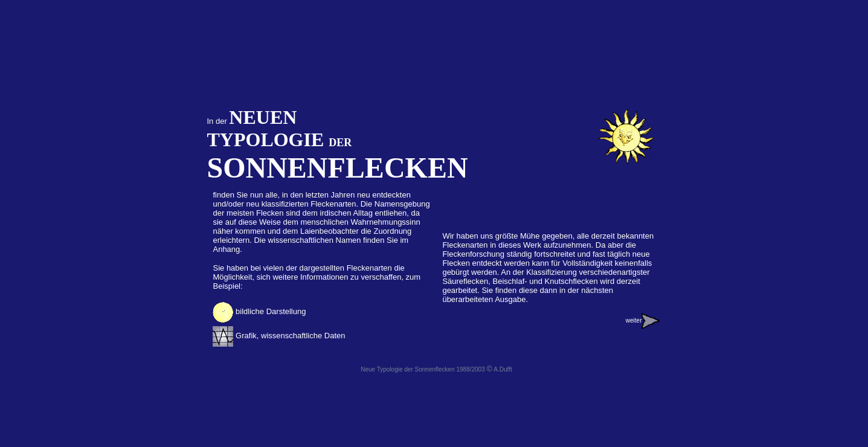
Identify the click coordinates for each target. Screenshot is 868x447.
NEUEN (263, 117)
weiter (643, 320)
